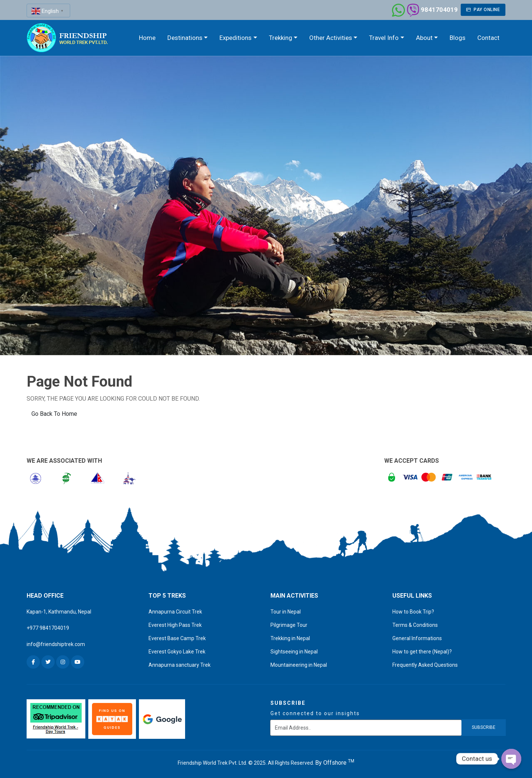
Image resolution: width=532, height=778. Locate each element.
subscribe (484, 727)
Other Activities (331, 38)
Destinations (185, 38)
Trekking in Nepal (290, 638)
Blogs (458, 38)
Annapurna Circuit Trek (175, 612)
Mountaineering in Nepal (299, 665)
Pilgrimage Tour (289, 625)
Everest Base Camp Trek (177, 638)
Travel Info (384, 38)
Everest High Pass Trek (175, 625)
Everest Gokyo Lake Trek (177, 652)
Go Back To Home (54, 414)
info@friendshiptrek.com (56, 644)
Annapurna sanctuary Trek (180, 665)
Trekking (281, 38)
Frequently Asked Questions (425, 665)
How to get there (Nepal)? (422, 652)
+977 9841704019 (48, 628)
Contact (488, 38)
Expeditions (236, 38)
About (424, 38)
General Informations (417, 638)
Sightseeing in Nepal (294, 652)
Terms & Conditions (415, 625)
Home (147, 38)
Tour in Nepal (286, 612)
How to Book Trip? (413, 612)
